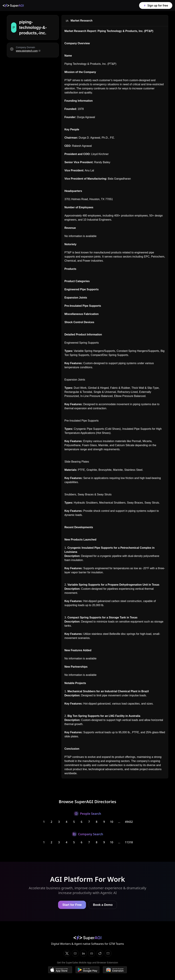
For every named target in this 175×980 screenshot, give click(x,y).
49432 (129, 822)
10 (112, 822)
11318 (129, 842)
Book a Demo (103, 905)
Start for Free (72, 905)
